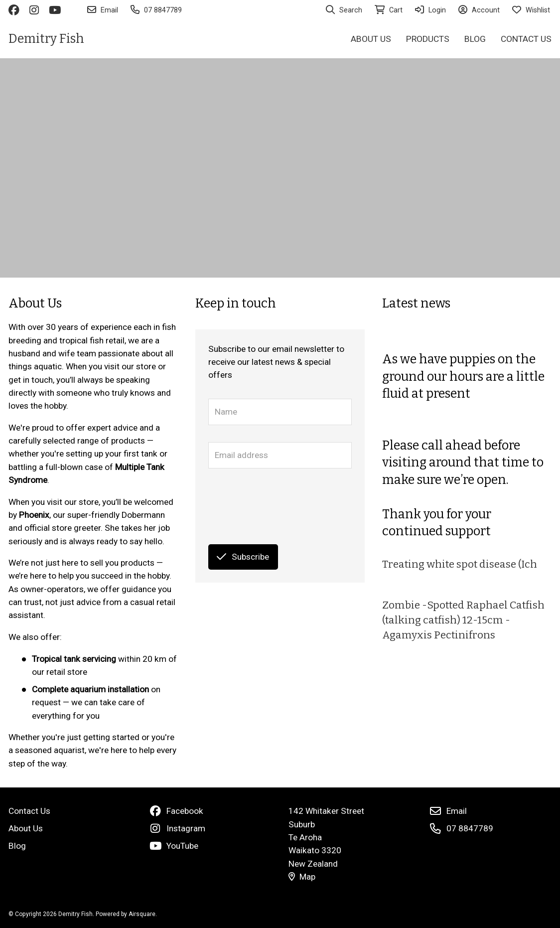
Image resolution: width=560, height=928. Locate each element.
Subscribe (243, 557)
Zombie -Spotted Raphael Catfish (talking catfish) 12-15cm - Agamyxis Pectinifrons (463, 620)
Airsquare (142, 914)
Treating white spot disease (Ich (460, 564)
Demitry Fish (46, 39)
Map (302, 877)
